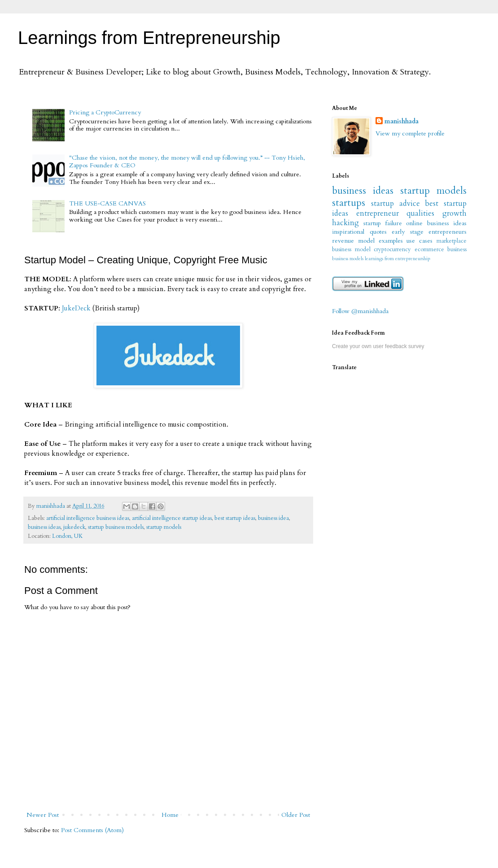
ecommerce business (441, 250)
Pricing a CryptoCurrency (105, 112)
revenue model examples (367, 241)
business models (348, 259)
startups (349, 203)
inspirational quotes (359, 232)
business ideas (44, 527)
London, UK (68, 536)
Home (170, 815)
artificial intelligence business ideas (88, 518)
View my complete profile (410, 133)
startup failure (382, 223)
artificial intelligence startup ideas (172, 518)
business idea (273, 518)
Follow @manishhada (360, 311)
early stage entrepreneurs (429, 232)
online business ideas (436, 223)
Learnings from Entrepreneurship (149, 38)
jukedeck (74, 527)
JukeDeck (76, 308)
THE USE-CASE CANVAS (107, 203)
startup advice (395, 203)
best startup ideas (235, 518)
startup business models (116, 527)
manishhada (402, 121)
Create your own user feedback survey (378, 346)
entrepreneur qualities (395, 213)
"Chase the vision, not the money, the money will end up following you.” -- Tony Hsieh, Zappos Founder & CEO (187, 161)
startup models (164, 527)
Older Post (296, 815)
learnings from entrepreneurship (398, 259)
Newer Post (43, 815)
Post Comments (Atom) (92, 830)
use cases (419, 241)
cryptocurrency (392, 250)
